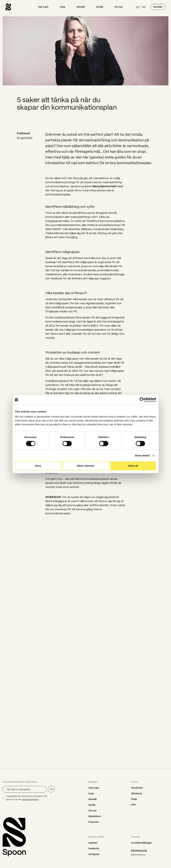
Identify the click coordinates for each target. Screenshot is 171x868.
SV (138, 7)
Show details (142, 455)
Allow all (133, 466)
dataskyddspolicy (30, 799)
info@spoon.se (139, 850)
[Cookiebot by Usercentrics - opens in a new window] (142, 400)
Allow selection (85, 466)
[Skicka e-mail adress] (51, 789)
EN (144, 7)
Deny (38, 466)
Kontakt (158, 7)
